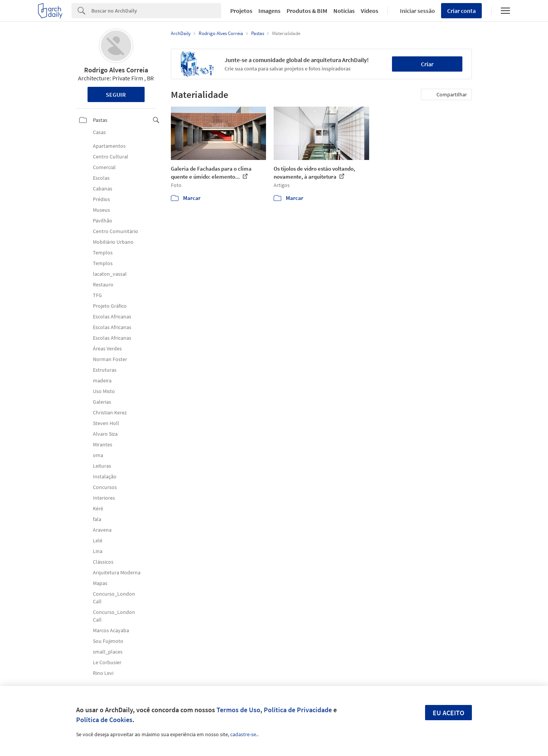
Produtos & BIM (307, 11)
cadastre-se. (244, 734)
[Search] (156, 11)
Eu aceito (448, 713)
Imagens (269, 11)
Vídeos (370, 11)
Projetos (241, 11)
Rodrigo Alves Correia (116, 70)
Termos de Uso (238, 710)
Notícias (344, 11)
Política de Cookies (104, 720)
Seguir (116, 94)
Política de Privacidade (298, 710)
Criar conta (461, 11)
